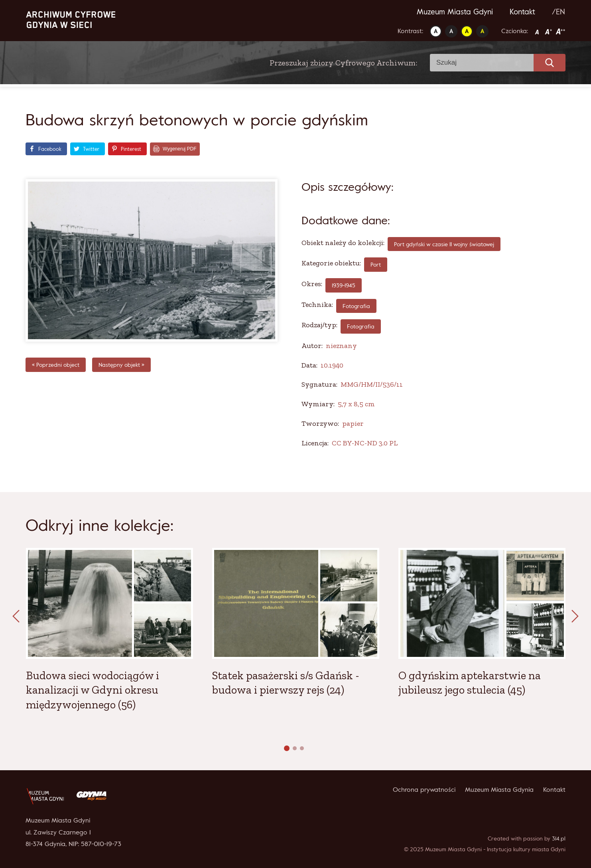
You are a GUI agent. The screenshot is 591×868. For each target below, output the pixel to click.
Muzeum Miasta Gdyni (455, 12)
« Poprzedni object (56, 365)
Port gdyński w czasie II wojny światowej (444, 244)
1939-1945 (344, 285)
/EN (558, 12)
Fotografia (361, 326)
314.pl (559, 838)
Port (376, 264)
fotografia (356, 306)
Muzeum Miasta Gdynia (499, 789)
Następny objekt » (121, 365)
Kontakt (522, 12)
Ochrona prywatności (424, 789)
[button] (287, 748)
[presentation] (16, 617)
